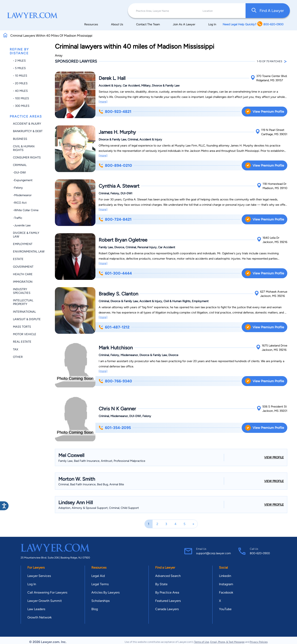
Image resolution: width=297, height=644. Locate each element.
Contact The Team (148, 24)
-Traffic (18, 218)
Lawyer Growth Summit (45, 601)
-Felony (18, 188)
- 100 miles (21, 98)
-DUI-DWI (19, 172)
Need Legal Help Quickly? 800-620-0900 (253, 24)
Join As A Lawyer (184, 24)
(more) (103, 102)
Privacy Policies (259, 642)
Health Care (23, 274)
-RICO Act (20, 203)
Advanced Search (168, 576)
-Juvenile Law (22, 225)
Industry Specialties (22, 291)
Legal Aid (98, 576)
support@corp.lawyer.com (213, 553)
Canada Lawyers (167, 609)
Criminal (20, 165)
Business (20, 139)
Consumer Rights (27, 157)
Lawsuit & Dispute (27, 319)
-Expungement (23, 180)
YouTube (225, 609)
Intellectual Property (23, 302)
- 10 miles (20, 76)
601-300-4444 (115, 273)
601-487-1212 (114, 327)
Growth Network (40, 617)
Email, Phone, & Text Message (227, 642)
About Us (117, 24)
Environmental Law (29, 251)
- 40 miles (20, 91)
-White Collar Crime (26, 210)
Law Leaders (36, 609)
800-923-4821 (115, 112)
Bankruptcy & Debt (28, 131)
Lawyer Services (39, 576)
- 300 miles (21, 106)
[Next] (193, 524)
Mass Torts (22, 327)
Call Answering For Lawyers (47, 592)
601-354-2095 (115, 428)
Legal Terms (100, 584)
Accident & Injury (27, 124)
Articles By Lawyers (105, 592)
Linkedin (225, 576)
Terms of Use (202, 642)
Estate (18, 259)
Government (23, 267)
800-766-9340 (115, 381)
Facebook (226, 592)
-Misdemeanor (22, 195)
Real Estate (22, 342)
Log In (212, 24)
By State (161, 584)
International (24, 312)
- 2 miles (19, 61)
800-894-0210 (115, 165)
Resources (91, 24)
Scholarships (100, 601)
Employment (23, 244)
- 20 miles (20, 83)
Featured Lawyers (168, 601)
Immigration (23, 282)
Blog (95, 609)
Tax (16, 349)
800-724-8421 (115, 219)
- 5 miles (19, 68)
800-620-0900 (260, 553)
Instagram (226, 584)
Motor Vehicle (25, 334)
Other (18, 357)
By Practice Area (167, 592)
